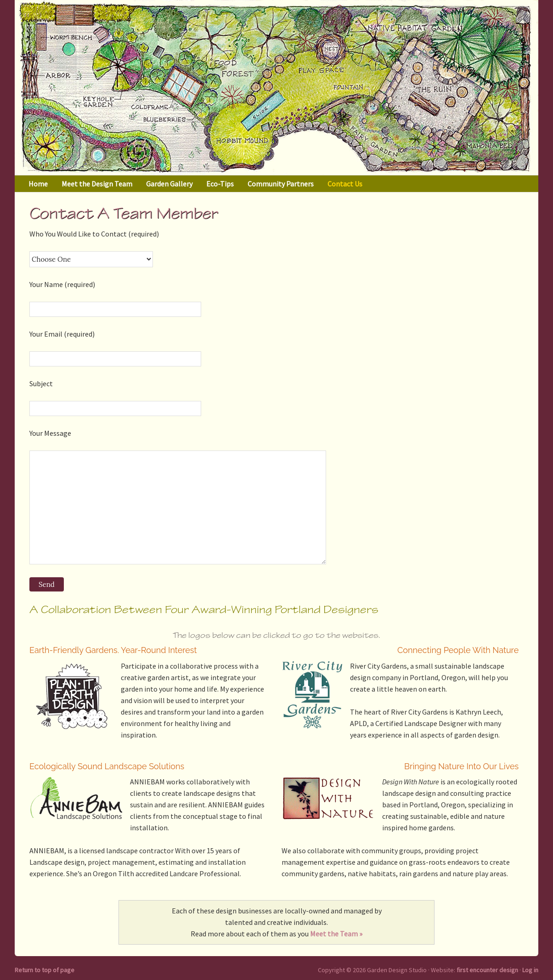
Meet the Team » (336, 934)
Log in (530, 970)
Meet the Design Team (97, 184)
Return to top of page (45, 970)
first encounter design (487, 970)
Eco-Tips (220, 184)
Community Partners (281, 184)
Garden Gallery (169, 184)
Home (38, 184)
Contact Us (345, 184)
